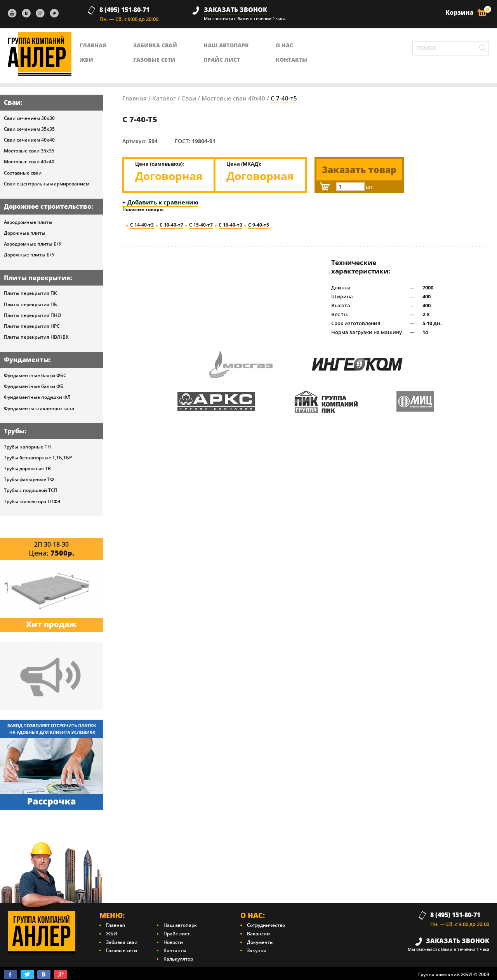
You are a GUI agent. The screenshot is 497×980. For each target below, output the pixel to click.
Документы (260, 942)
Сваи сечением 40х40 (29, 140)
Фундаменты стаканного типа (39, 408)
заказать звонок (235, 10)
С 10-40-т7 (171, 225)
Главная (135, 98)
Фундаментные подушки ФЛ (37, 397)
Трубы (14, 431)
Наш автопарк (226, 45)
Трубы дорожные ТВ (27, 468)
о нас (284, 45)
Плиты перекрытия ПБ (30, 304)
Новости (173, 942)
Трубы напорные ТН (27, 447)
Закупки (257, 950)
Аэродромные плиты (28, 222)
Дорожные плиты (25, 233)
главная (93, 45)
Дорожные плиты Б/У (29, 255)
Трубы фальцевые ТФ (29, 479)
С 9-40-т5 (259, 225)
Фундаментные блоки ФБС (35, 375)
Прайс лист (222, 60)
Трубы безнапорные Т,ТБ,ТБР (38, 458)
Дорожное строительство (48, 206)
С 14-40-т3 (142, 225)
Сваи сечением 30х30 (29, 118)
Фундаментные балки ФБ (34, 386)
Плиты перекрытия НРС (32, 326)
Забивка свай (155, 45)
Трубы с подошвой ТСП (31, 490)
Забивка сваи (122, 942)
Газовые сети (154, 60)
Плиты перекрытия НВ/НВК (36, 337)
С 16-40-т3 (230, 225)
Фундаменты (26, 360)
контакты (291, 60)
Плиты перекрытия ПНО (32, 315)
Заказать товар (359, 170)
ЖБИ (86, 60)
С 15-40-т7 (201, 225)
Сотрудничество (266, 925)
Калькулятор (178, 959)
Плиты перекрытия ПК (30, 293)
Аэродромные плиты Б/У (33, 244)
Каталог (164, 98)
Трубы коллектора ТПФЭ (32, 501)
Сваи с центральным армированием (47, 184)
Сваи (12, 102)
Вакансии (258, 934)
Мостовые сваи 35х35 (29, 151)
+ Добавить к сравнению (160, 202)
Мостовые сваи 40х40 (29, 162)
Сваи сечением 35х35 (29, 129)
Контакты (175, 950)
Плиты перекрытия (37, 278)
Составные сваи (23, 173)
